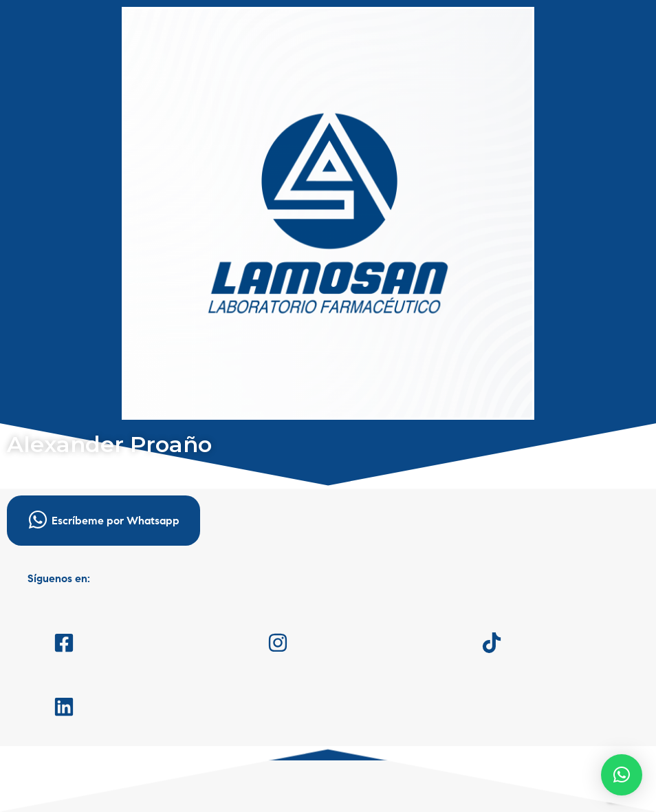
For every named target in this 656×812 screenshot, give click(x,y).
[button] (622, 775)
